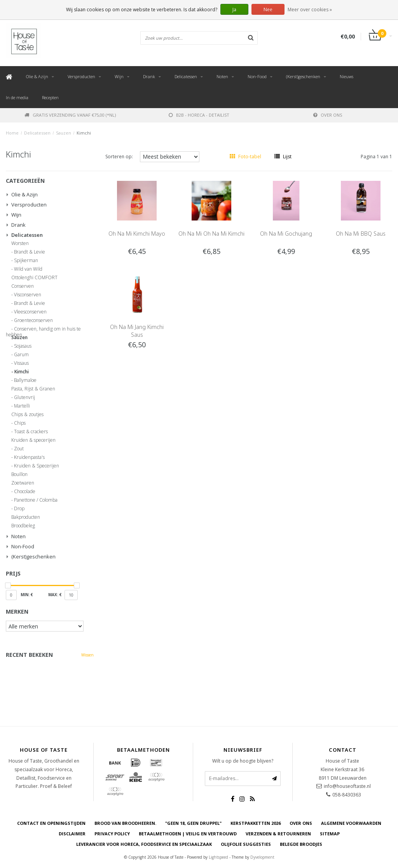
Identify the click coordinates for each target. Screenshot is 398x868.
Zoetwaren (23, 483)
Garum (21, 355)
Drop (19, 509)
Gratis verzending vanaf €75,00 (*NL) (70, 115)
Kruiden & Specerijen (37, 466)
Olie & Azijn (37, 76)
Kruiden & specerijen (33, 440)
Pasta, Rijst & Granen (33, 389)
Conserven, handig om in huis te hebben (43, 330)
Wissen (87, 655)
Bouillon (19, 474)
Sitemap (330, 834)
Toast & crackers (31, 432)
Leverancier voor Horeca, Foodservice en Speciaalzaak (144, 844)
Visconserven (28, 295)
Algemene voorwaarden (351, 823)
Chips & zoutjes (27, 415)
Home (12, 133)
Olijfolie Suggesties (246, 844)
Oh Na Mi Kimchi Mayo (137, 234)
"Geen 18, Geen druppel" (193, 823)
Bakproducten (26, 517)
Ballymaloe (25, 380)
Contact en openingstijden (51, 823)
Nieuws (347, 76)
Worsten (20, 243)
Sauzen (64, 133)
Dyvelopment (262, 857)
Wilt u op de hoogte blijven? (243, 761)
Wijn (119, 76)
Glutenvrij (24, 397)
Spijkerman (26, 261)
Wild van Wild (28, 269)
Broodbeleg (23, 526)
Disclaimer (72, 834)
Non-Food (257, 76)
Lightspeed (218, 857)
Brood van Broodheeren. (125, 823)
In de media (17, 97)
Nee (268, 10)
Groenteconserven (33, 320)
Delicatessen (186, 76)
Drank (149, 76)
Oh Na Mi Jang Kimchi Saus (137, 331)
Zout (19, 449)
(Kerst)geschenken (303, 76)
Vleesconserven (30, 312)
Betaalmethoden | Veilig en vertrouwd (188, 834)
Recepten (50, 97)
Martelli (22, 406)
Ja (234, 10)
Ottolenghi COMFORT (34, 278)
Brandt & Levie (30, 252)
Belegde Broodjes (301, 844)
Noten (222, 76)
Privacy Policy (112, 834)
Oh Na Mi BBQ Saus (361, 234)
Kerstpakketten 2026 (256, 823)
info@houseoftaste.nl (347, 786)
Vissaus (21, 363)
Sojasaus (23, 346)
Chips (20, 423)
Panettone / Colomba (36, 500)
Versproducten (81, 76)
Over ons (328, 115)
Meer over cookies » (310, 10)
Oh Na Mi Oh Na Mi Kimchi (211, 234)
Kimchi (84, 133)
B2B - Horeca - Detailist (199, 115)
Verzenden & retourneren (278, 834)
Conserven (23, 286)
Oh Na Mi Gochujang (286, 234)
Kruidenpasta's (29, 457)
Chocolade (25, 492)
